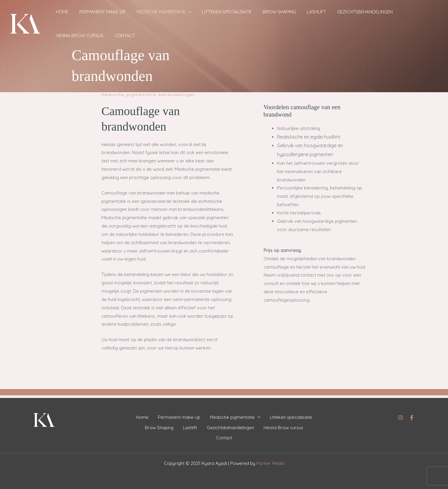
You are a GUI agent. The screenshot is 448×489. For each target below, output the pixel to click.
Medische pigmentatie (151, 12)
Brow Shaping (257, 12)
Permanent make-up (95, 12)
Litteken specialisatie (210, 12)
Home (60, 12)
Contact (64, 36)
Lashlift (289, 12)
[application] (176, 12)
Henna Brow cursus (390, 12)
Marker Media (270, 463)
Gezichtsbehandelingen (333, 12)
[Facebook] (412, 415)
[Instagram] (400, 415)
